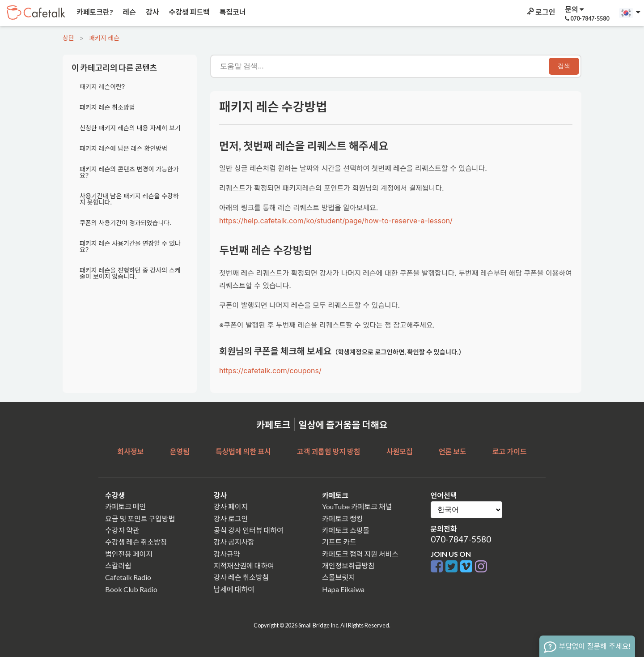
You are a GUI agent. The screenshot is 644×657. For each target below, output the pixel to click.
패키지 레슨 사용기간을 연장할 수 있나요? (130, 246)
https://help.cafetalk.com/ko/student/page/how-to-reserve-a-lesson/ (336, 221)
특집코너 (232, 12)
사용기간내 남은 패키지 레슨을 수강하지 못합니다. (129, 199)
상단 (68, 38)
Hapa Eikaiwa (343, 589)
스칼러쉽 (118, 565)
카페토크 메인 (125, 506)
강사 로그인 (231, 518)
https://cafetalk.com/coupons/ (270, 371)
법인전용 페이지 (129, 554)
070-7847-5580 (461, 539)
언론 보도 (453, 451)
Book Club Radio (131, 589)
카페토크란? (94, 12)
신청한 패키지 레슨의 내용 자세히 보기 (130, 128)
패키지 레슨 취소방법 (107, 107)
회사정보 (130, 451)
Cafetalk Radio (128, 577)
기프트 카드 (339, 542)
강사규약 (227, 554)
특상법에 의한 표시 (243, 451)
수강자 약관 (122, 530)
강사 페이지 (231, 506)
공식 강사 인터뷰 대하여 (249, 530)
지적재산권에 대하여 (244, 565)
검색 (564, 66)
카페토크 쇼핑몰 (346, 530)
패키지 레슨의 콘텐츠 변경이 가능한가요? (129, 172)
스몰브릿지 (339, 577)
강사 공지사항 (234, 542)
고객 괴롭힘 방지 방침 (328, 451)
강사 (152, 12)
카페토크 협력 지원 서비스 (360, 554)
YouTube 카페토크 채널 (357, 506)
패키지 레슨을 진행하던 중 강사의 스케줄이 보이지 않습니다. (130, 273)
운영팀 (179, 451)
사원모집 (400, 451)
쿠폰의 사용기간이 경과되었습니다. (125, 223)
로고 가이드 (510, 451)
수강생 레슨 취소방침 (136, 542)
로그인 (540, 12)
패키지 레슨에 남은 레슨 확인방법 (123, 148)
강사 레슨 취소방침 (241, 577)
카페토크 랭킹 (342, 518)
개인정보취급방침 (348, 565)
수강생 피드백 (189, 12)
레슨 (129, 12)
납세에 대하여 (234, 589)
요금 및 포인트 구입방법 (140, 518)
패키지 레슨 (104, 38)
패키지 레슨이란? (102, 87)
